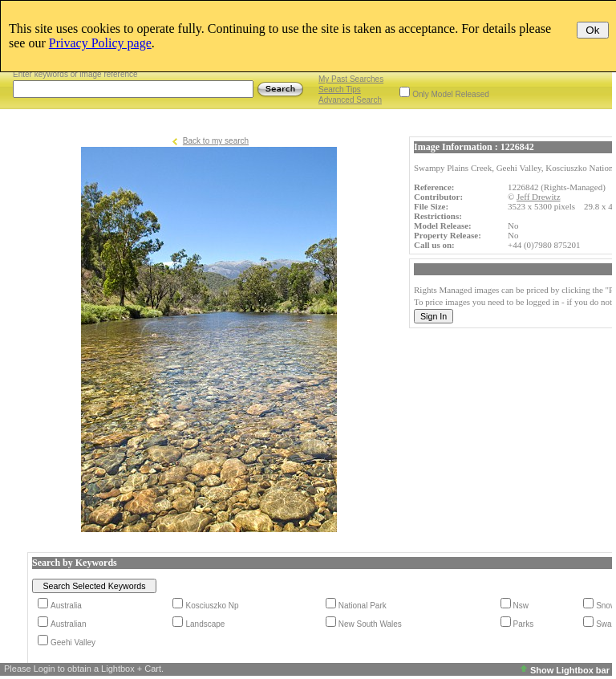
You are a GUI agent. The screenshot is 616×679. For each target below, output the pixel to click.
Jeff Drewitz (538, 197)
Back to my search (216, 141)
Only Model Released (451, 94)
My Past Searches (351, 79)
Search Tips (340, 89)
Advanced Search (350, 100)
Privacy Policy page (100, 43)
